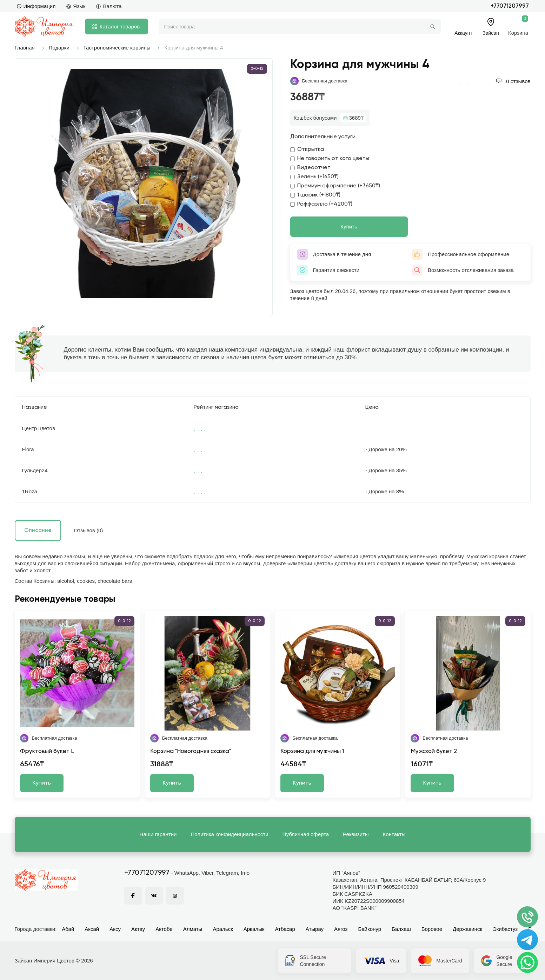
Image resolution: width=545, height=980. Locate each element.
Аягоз (341, 929)
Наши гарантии (158, 834)
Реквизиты (356, 834)
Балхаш (401, 929)
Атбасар (285, 929)
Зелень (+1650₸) (314, 177)
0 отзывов (513, 81)
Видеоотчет (310, 168)
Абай (68, 929)
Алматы (193, 929)
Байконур (370, 929)
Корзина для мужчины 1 (312, 751)
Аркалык (254, 929)
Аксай (92, 929)
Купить (349, 226)
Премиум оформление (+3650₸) (335, 186)
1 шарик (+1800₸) (315, 195)
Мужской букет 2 (434, 751)
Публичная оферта (306, 834)
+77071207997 (510, 6)
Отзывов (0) (89, 530)
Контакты (394, 834)
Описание (38, 530)
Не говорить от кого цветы (330, 159)
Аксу (115, 929)
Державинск (467, 929)
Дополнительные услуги (323, 137)
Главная (25, 48)
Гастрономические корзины (117, 48)
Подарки (59, 48)
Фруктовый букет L (47, 751)
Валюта (109, 6)
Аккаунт (463, 33)
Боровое (432, 929)
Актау (138, 929)
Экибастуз (505, 929)
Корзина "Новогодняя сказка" (191, 751)
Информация (36, 6)
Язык (76, 6)
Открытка (307, 149)
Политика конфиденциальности (229, 834)
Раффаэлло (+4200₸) (321, 204)
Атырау (315, 929)
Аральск (223, 929)
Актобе (164, 929)
